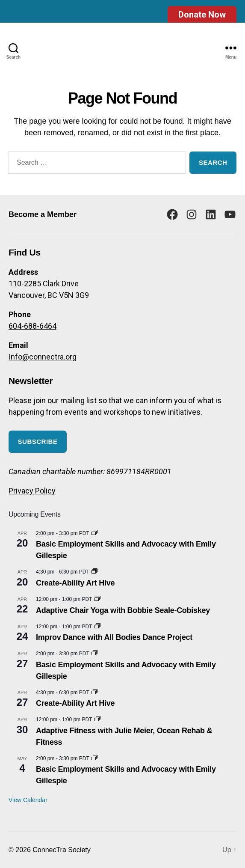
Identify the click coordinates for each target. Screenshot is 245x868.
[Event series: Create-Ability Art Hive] (94, 572)
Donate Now (202, 15)
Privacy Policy (32, 491)
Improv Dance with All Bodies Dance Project (114, 637)
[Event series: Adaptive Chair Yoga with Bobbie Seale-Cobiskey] (97, 599)
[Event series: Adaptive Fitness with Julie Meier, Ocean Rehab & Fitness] (97, 719)
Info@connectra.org (43, 357)
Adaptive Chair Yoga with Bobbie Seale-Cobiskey (123, 610)
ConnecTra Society (61, 850)
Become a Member (43, 214)
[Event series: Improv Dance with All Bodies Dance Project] (97, 627)
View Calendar (28, 800)
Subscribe (38, 441)
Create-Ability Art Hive (75, 583)
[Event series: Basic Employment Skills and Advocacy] (94, 533)
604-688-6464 (32, 326)
